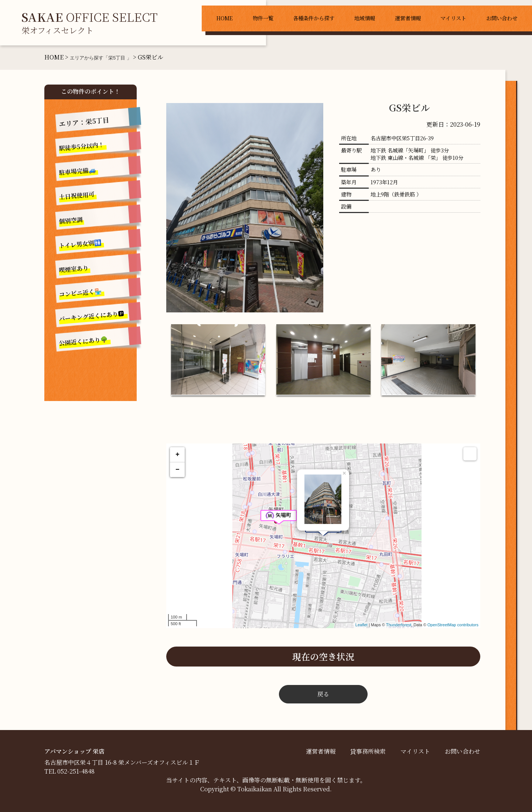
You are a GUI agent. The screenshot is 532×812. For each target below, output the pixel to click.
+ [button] (178, 455)
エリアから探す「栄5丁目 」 (101, 58)
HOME (225, 18)
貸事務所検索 (368, 751)
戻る (323, 694)
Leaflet (362, 625)
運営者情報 (408, 18)
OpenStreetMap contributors (453, 625)
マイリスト (453, 18)
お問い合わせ (502, 18)
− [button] (178, 470)
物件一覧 (263, 18)
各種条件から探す (314, 18)
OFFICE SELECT (89, 22)
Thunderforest (399, 625)
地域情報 (365, 18)
